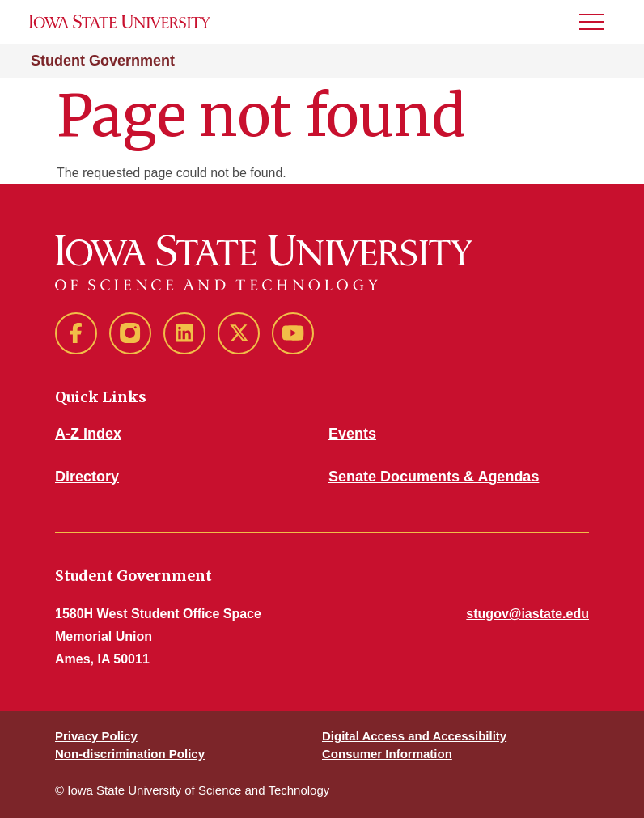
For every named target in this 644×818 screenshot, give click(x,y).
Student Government (103, 61)
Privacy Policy (96, 736)
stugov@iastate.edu (527, 614)
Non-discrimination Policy (130, 754)
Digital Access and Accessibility (414, 736)
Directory (87, 477)
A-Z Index (88, 434)
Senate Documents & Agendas (434, 477)
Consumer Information (387, 754)
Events (352, 434)
